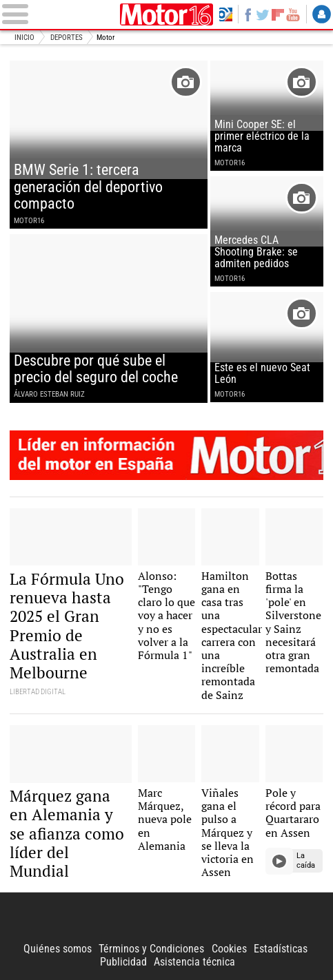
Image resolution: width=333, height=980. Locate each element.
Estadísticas (281, 949)
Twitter (263, 14)
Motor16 (167, 14)
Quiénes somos (58, 949)
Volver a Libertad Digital (226, 14)
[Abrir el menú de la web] (59, 14)
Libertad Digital (166, 917)
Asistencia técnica (194, 962)
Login (322, 14)
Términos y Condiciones (151, 949)
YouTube (293, 14)
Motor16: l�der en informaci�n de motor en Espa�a (166, 455)
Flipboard (277, 14)
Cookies (229, 949)
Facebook (248, 14)
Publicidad (123, 962)
